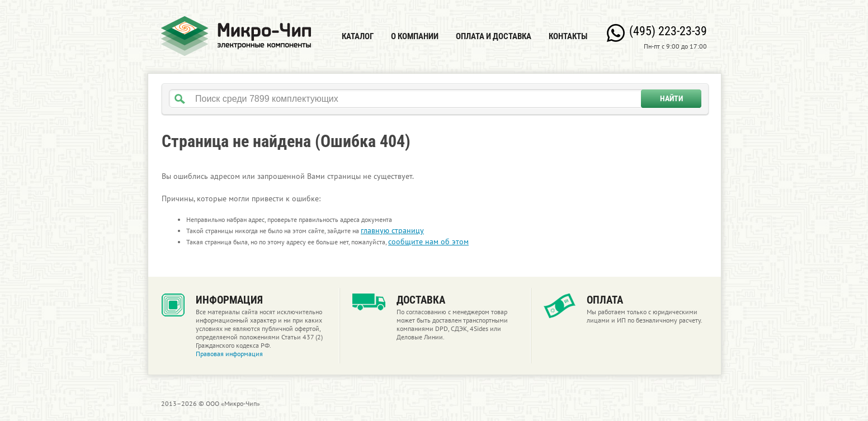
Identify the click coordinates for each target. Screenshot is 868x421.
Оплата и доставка (494, 36)
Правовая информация (229, 354)
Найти (671, 98)
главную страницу (392, 230)
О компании (415, 36)
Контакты (568, 36)
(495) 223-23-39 (668, 31)
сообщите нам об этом (428, 242)
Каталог (358, 36)
